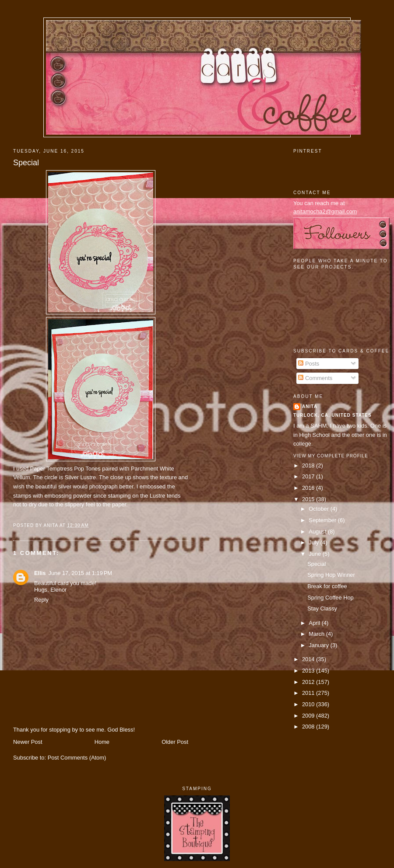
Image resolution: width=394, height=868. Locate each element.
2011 (309, 693)
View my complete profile (331, 456)
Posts (309, 364)
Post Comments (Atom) (77, 758)
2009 (309, 716)
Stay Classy (322, 608)
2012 (309, 682)
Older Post (175, 742)
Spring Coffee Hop (331, 598)
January (319, 645)
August (318, 532)
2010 (309, 704)
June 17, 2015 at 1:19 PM (80, 573)
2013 (309, 671)
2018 (309, 465)
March (317, 634)
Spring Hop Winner (331, 575)
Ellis (40, 573)
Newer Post (28, 742)
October (319, 509)
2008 (309, 727)
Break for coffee (327, 586)
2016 (309, 488)
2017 (309, 476)
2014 (309, 659)
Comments (315, 378)
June (315, 554)
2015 (309, 499)
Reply (41, 600)
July (314, 542)
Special (26, 163)
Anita (310, 406)
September (323, 520)
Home (102, 742)
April (315, 623)
